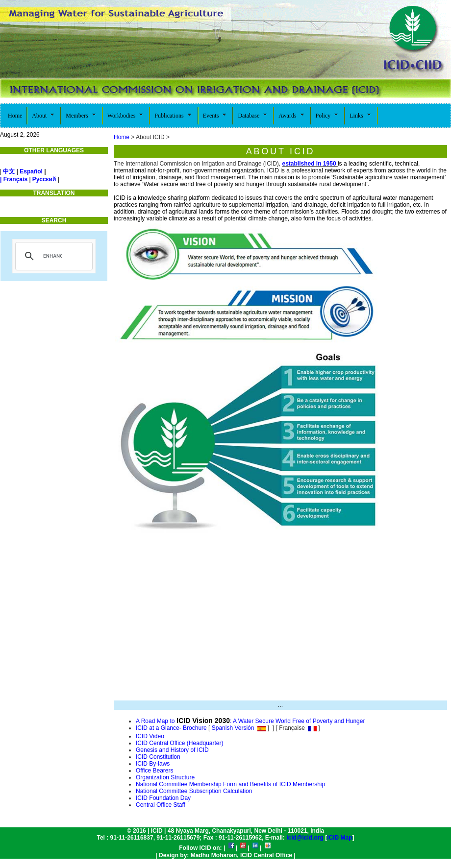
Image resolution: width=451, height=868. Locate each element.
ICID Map (339, 838)
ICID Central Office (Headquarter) (180, 743)
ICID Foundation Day (163, 798)
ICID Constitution (158, 757)
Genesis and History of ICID (172, 750)
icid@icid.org (305, 838)
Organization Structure (165, 777)
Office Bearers (154, 771)
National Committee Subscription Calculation (194, 791)
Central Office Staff (161, 805)
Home (122, 137)
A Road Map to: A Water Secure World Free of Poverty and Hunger (250, 721)
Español (31, 171)
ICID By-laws (153, 764)
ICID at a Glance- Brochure (171, 728)
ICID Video (150, 736)
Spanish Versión (232, 728)
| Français (14, 179)
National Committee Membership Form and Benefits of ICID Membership (230, 784)
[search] (52, 256)
